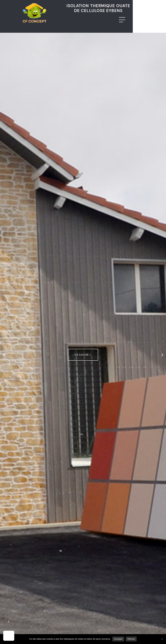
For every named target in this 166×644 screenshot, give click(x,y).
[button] (4, 355)
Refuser (131, 639)
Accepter (118, 639)
